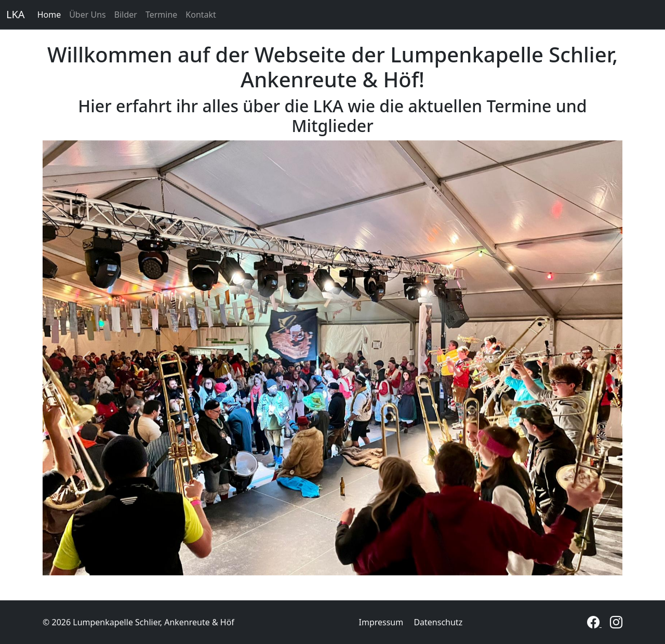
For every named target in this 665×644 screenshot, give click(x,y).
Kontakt (201, 15)
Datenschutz (438, 622)
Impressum (381, 622)
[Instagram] (616, 624)
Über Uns (88, 15)
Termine (161, 15)
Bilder (126, 15)
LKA (16, 14)
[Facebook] (594, 624)
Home (49, 15)
